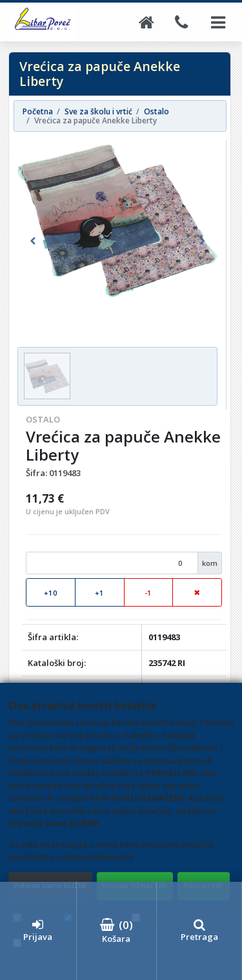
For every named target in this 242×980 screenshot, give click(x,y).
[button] (32, 242)
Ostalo (43, 419)
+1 (99, 593)
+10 (51, 593)
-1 (148, 593)
